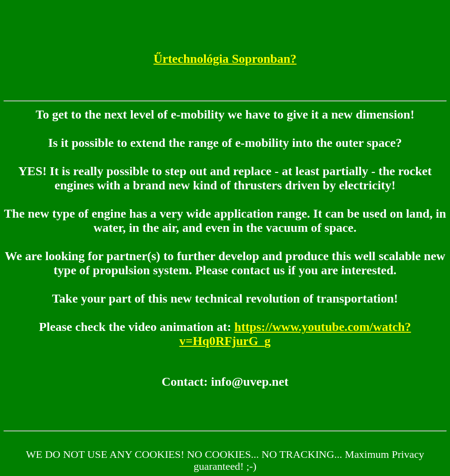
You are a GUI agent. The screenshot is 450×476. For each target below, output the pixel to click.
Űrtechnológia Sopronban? (225, 59)
